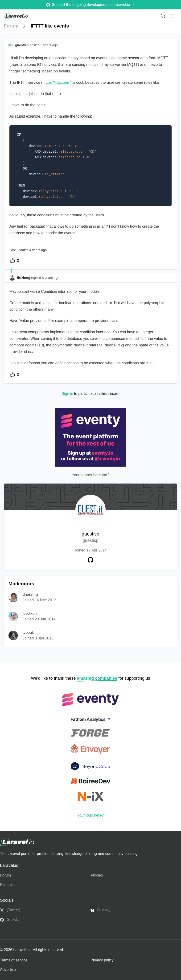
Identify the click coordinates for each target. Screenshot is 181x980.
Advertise (8, 970)
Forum (11, 26)
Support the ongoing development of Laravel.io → (90, 5)
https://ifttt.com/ (56, 82)
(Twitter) (10, 910)
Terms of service (14, 960)
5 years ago (51, 278)
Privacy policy (102, 960)
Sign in (67, 394)
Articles (97, 875)
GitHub (9, 920)
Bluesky (100, 910)
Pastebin (7, 885)
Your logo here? (90, 815)
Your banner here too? (91, 475)
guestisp (91, 538)
